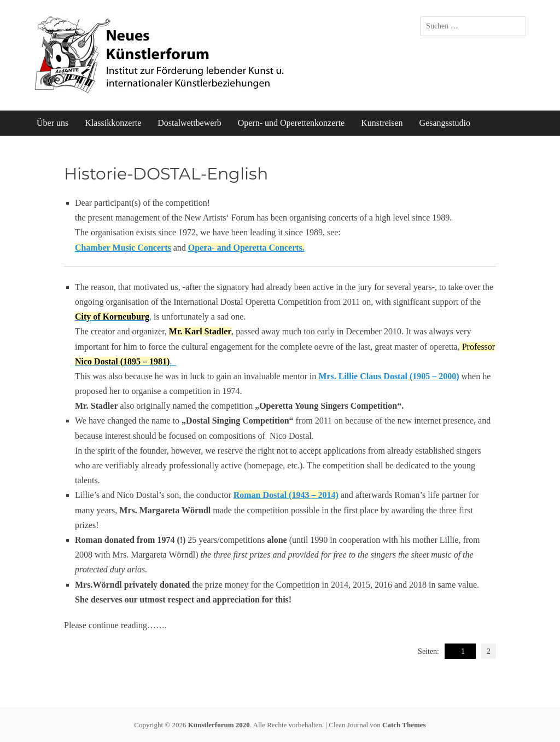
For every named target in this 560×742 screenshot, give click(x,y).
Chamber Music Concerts (123, 248)
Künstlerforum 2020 (219, 725)
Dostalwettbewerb (189, 123)
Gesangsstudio (445, 123)
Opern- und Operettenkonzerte (291, 123)
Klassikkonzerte (113, 123)
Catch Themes (404, 725)
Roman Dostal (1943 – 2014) (286, 495)
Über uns (52, 123)
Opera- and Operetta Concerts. (246, 248)
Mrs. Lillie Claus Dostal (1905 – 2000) (389, 376)
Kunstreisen (382, 123)
